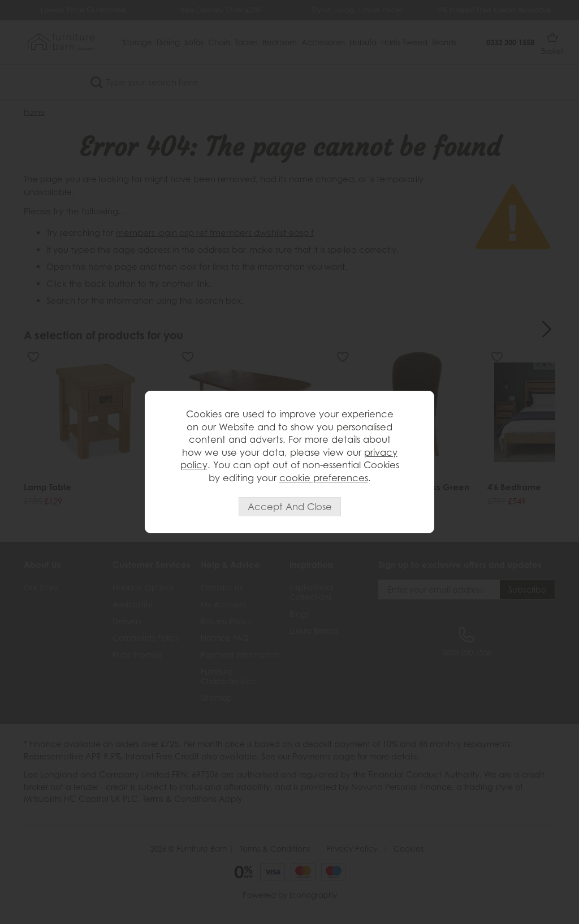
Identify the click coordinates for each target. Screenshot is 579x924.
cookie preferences (324, 478)
